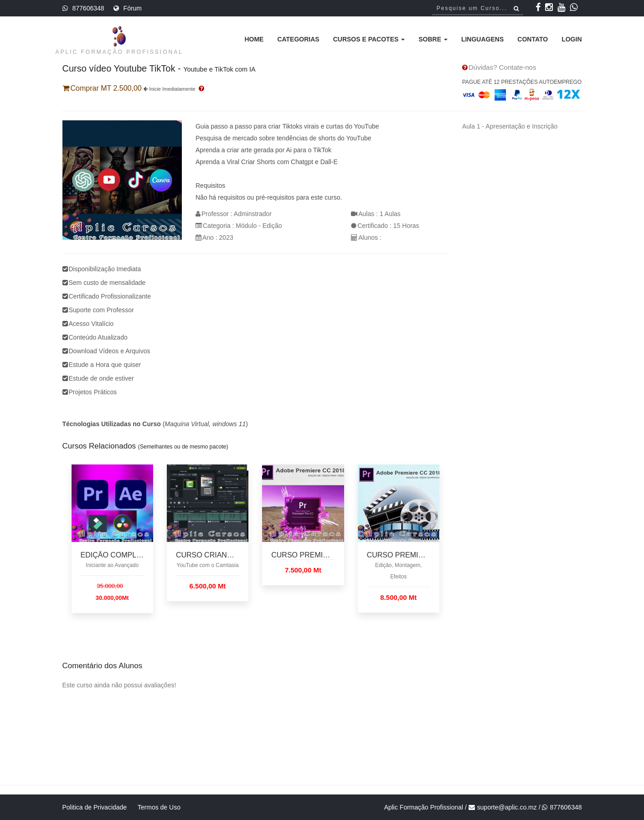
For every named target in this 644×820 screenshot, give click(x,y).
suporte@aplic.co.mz (507, 807)
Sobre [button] (433, 39)
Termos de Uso (159, 807)
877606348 (88, 8)
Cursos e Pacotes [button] (369, 39)
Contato (533, 39)
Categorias (298, 39)
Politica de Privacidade (95, 807)
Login (572, 39)
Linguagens (482, 39)
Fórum (133, 8)
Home (254, 39)
